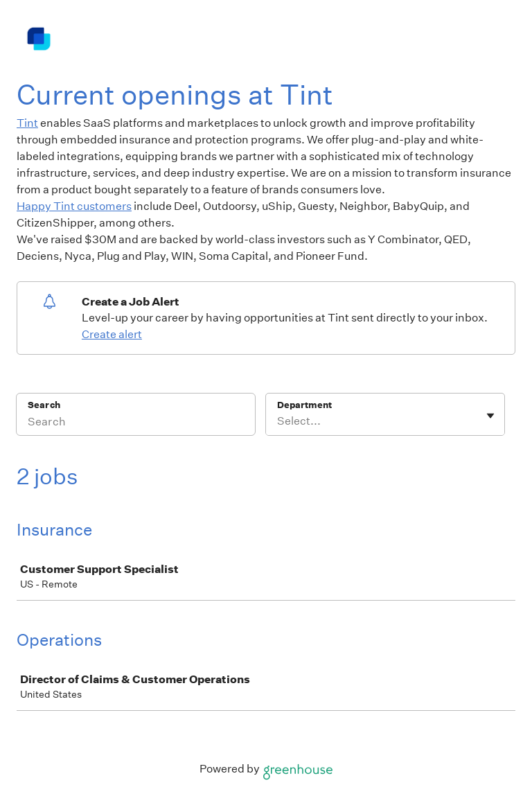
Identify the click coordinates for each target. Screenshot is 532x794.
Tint (27, 123)
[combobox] (278, 421)
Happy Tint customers (74, 206)
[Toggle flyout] (490, 416)
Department (304, 405)
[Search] (136, 423)
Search (44, 405)
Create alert (112, 334)
